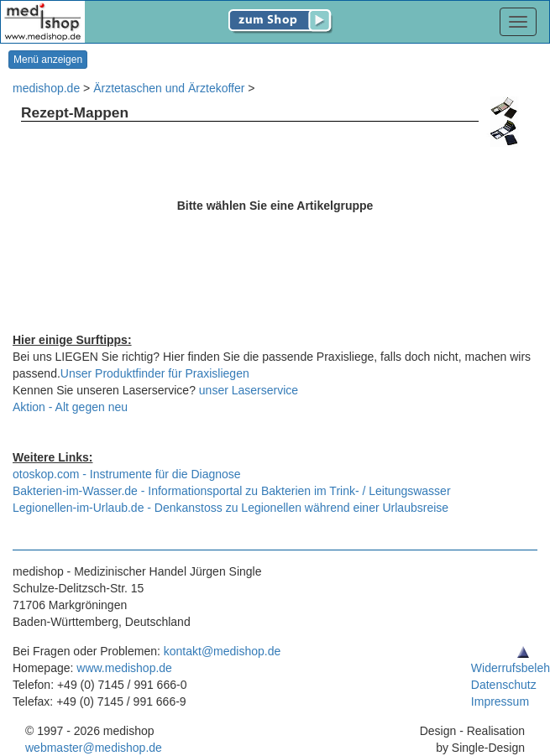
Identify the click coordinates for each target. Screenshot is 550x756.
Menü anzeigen (48, 60)
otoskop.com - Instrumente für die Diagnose (127, 474)
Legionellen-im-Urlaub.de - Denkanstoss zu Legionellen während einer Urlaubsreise (230, 508)
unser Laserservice (249, 390)
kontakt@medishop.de (223, 651)
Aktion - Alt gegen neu (70, 407)
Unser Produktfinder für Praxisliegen (155, 373)
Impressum (500, 701)
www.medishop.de (124, 668)
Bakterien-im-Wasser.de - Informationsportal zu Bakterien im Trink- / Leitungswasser (232, 491)
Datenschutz (504, 685)
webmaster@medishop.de (94, 748)
